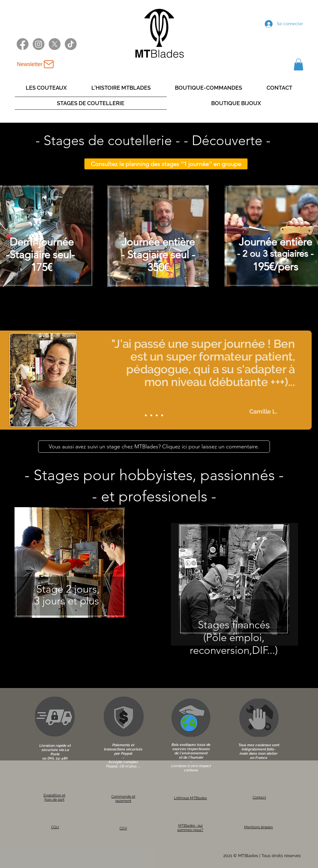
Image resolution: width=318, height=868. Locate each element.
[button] (298, 64)
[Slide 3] (157, 415)
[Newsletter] (36, 64)
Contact (259, 797)
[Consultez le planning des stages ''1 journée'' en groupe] (166, 164)
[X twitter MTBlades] (55, 44)
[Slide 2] (151, 415)
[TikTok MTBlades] (71, 44)
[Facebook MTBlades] (23, 44)
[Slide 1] (146, 415)
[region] (70, 570)
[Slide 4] (162, 415)
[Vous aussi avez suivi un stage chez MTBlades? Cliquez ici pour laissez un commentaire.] (154, 447)
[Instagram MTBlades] (39, 44)
